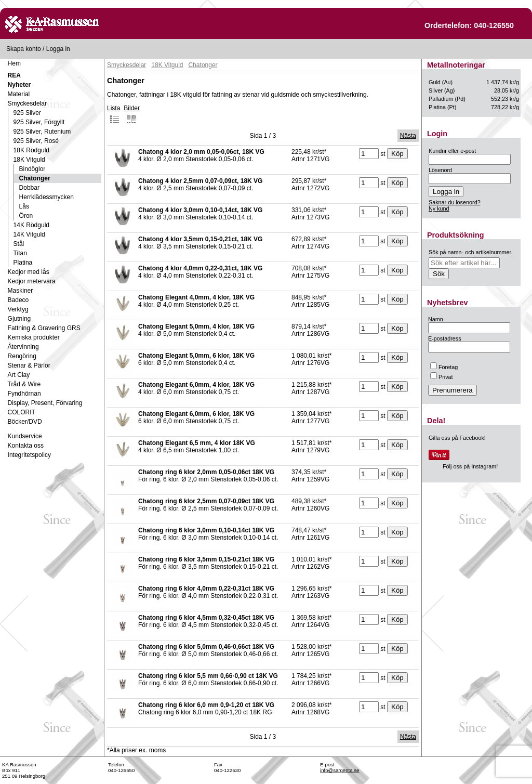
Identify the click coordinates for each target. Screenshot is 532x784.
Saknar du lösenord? (455, 202)
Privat (442, 377)
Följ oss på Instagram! (470, 466)
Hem (14, 63)
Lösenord (440, 170)
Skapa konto (24, 49)
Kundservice (25, 436)
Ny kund (439, 208)
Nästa (408, 136)
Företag (444, 367)
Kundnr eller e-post (452, 151)
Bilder (132, 114)
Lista (114, 114)
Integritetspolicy (29, 455)
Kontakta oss (26, 446)
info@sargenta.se (340, 770)
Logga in (58, 49)
